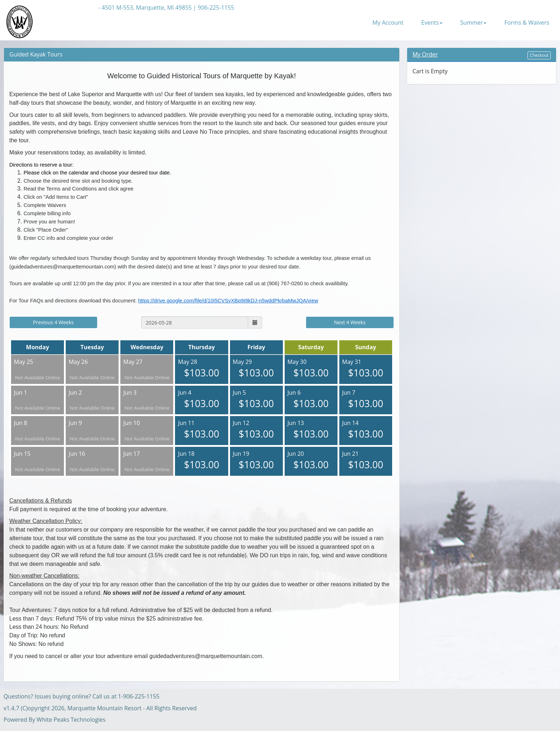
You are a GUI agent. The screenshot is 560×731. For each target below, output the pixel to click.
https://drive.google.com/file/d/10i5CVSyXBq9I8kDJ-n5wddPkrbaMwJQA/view (228, 301)
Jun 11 (201, 430)
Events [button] (432, 23)
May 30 (311, 369)
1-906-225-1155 (139, 696)
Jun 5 (256, 399)
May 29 (256, 369)
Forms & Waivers (527, 23)
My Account (388, 23)
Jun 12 (256, 430)
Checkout (539, 55)
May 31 (366, 369)
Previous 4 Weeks (53, 322)
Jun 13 (311, 430)
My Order (425, 54)
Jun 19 (256, 461)
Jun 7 (366, 399)
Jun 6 (311, 399)
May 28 (201, 369)
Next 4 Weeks (350, 322)
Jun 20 (311, 461)
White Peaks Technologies (71, 720)
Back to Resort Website (66, 8)
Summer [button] (474, 23)
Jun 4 (201, 399)
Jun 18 (201, 461)
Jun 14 (366, 430)
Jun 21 (366, 461)
